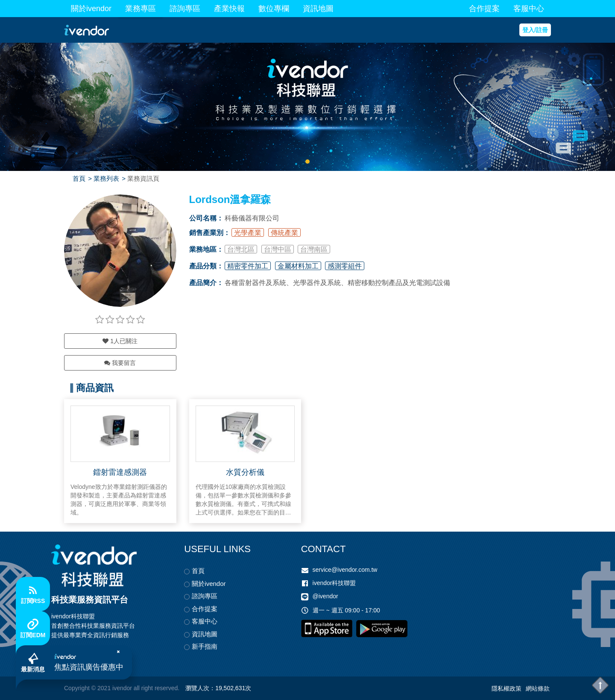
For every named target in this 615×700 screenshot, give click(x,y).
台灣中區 (278, 249)
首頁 (79, 178)
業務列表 (106, 178)
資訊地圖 (318, 9)
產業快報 (229, 9)
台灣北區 (241, 249)
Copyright (77, 688)
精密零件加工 (248, 266)
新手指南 (205, 646)
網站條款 (538, 688)
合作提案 (484, 9)
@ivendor (325, 596)
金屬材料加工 (298, 266)
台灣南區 (314, 249)
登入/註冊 (535, 30)
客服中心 (529, 9)
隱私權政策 (507, 688)
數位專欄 (274, 9)
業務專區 (141, 9)
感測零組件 (345, 266)
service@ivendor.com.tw (345, 570)
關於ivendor (91, 9)
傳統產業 (284, 233)
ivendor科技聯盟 (334, 583)
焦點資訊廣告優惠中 (89, 667)
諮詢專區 (185, 9)
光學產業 (248, 233)
